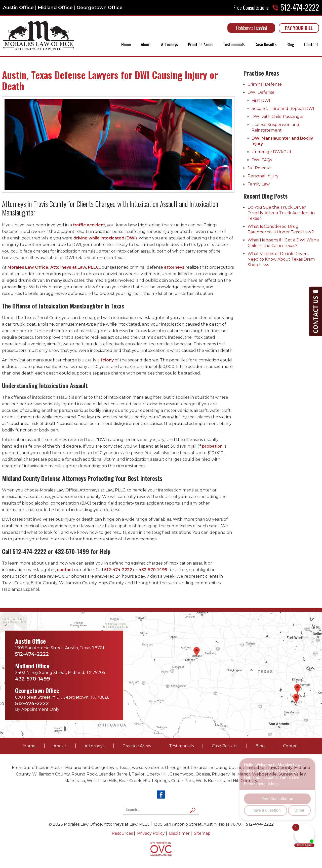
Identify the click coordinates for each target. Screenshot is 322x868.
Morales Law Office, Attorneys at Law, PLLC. (54, 267)
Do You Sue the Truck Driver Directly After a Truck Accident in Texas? (281, 213)
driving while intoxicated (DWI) (105, 238)
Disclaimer (179, 833)
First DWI (261, 100)
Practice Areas (200, 44)
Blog (290, 44)
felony (107, 360)
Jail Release (259, 168)
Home (126, 44)
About (146, 44)
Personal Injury (263, 176)
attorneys (174, 267)
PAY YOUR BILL (299, 28)
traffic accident (89, 225)
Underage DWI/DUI (271, 152)
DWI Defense (261, 92)
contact (65, 570)
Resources (122, 833)
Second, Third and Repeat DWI (283, 108)
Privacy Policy (151, 833)
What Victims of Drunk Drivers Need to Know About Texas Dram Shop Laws (281, 259)
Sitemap (202, 833)
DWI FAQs (262, 160)
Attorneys (169, 44)
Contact (311, 44)
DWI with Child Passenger (278, 117)
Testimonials (234, 44)
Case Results (266, 44)
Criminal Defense (265, 84)
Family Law (259, 184)
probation (212, 446)
